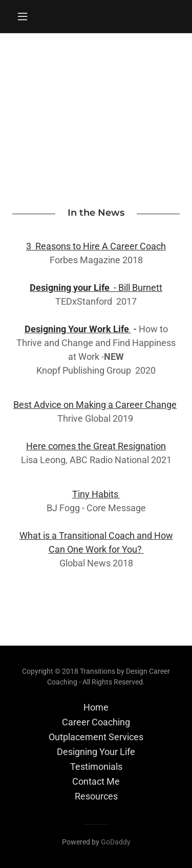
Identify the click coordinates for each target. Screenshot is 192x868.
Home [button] (96, 707)
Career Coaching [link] (96, 722)
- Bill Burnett (96, 288)
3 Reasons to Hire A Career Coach (96, 246)
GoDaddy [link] (116, 842)
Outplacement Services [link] (96, 737)
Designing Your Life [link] (96, 752)
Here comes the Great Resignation (96, 446)
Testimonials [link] (96, 767)
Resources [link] (96, 796)
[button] (25, 16)
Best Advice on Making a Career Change (95, 405)
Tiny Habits (96, 494)
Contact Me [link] (96, 781)
